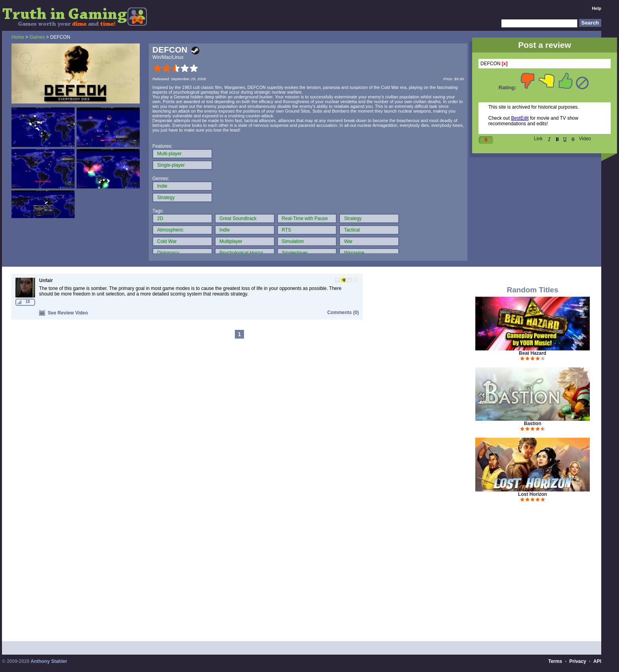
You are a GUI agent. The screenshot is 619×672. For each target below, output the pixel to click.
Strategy (166, 198)
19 (27, 302)
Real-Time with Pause (305, 218)
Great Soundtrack (238, 218)
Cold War (167, 241)
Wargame (354, 253)
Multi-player (169, 154)
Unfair (46, 280)
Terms (555, 661)
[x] (505, 64)
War (348, 241)
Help (596, 8)
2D (160, 218)
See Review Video (64, 313)
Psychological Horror (241, 253)
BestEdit (520, 118)
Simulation (293, 241)
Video (585, 139)
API (597, 661)
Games (37, 37)
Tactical (352, 230)
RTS (287, 230)
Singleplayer (295, 253)
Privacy (578, 661)
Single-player (171, 165)
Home (18, 37)
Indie (162, 186)
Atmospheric (170, 230)
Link (538, 139)
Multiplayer (231, 241)
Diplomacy (168, 253)
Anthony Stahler (49, 661)
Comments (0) (343, 312)
